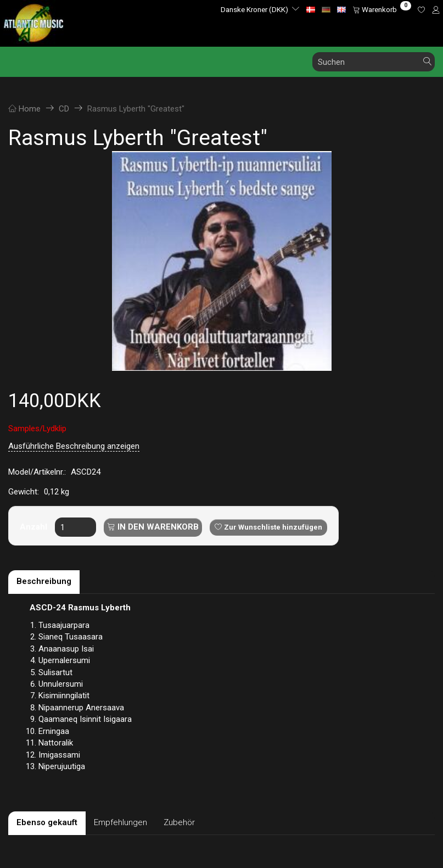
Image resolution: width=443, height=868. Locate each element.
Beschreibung (44, 581)
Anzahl (35, 527)
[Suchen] (428, 62)
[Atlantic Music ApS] (34, 21)
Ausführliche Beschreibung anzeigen (74, 446)
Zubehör (179, 822)
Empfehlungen (120, 822)
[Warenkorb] (382, 9)
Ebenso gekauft (47, 822)
